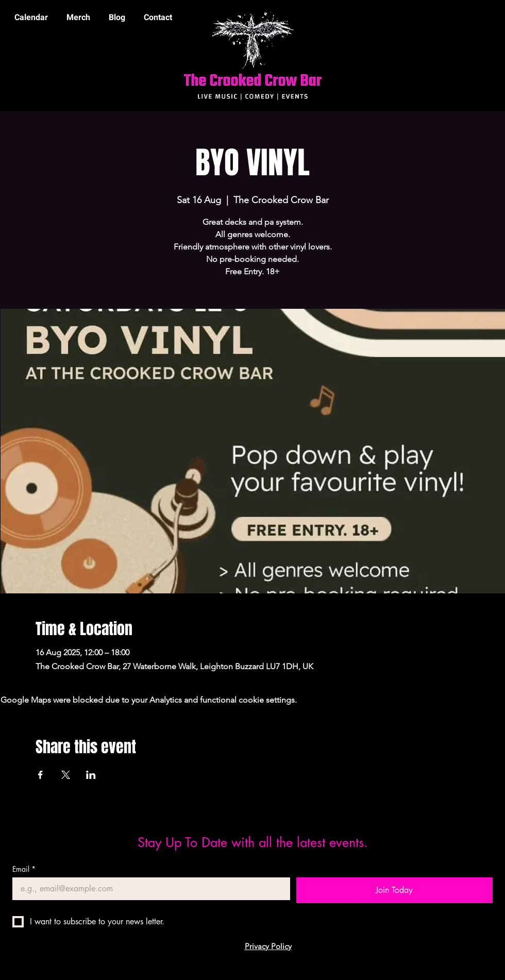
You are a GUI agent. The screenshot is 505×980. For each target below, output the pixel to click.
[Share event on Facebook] (40, 775)
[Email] (148, 889)
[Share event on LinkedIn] (91, 775)
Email (24, 869)
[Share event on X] (66, 775)
